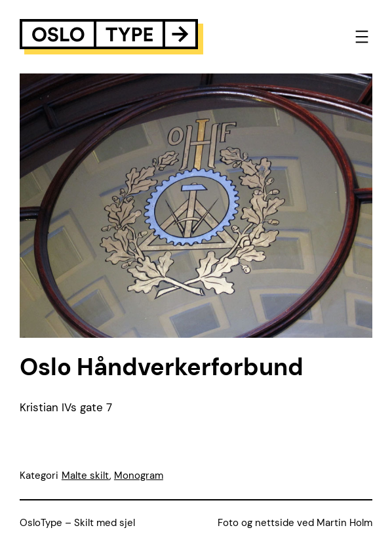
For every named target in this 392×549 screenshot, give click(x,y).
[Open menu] (362, 37)
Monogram (139, 476)
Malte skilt (86, 476)
